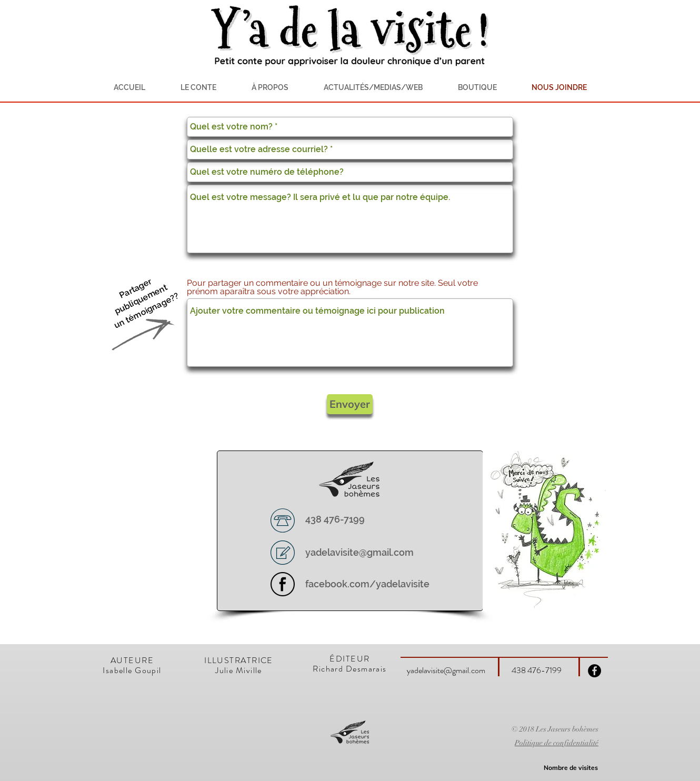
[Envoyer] (350, 404)
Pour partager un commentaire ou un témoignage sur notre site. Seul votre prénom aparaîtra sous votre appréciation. (332, 287)
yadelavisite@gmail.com (359, 552)
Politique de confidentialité (557, 743)
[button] (270, 87)
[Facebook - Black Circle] (594, 671)
